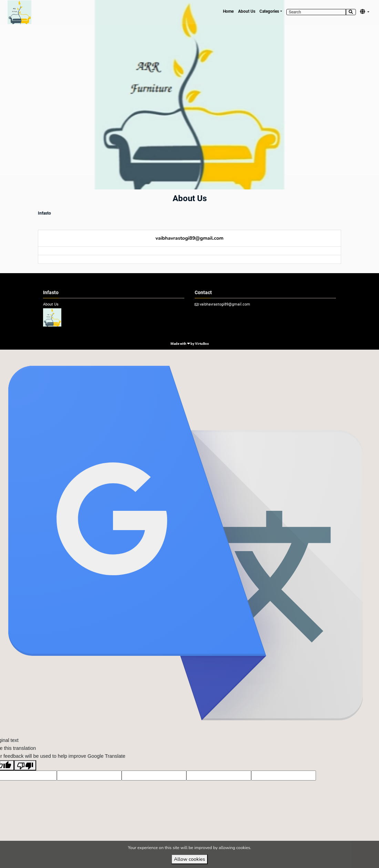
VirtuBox (202, 344)
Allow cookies (189, 859)
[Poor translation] (25, 765)
